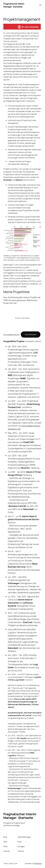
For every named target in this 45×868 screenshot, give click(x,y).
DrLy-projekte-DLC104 (11, 334)
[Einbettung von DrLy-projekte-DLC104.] (22, 318)
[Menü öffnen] (40, 5)
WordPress (38, 863)
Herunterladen (31, 334)
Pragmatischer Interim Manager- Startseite (14, 5)
